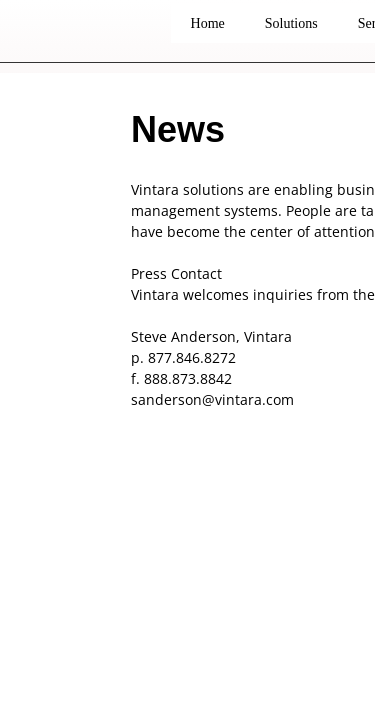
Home (208, 23)
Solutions (291, 23)
